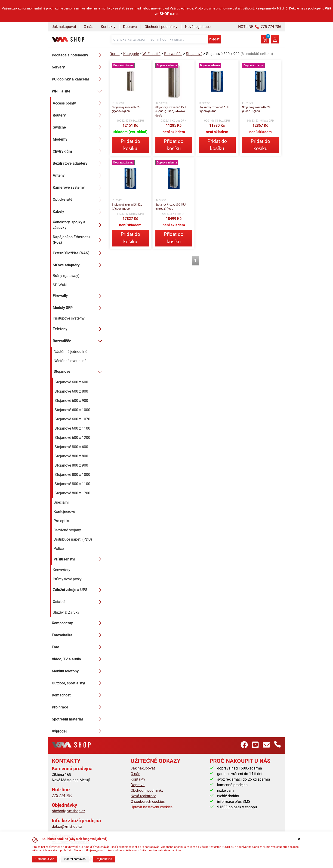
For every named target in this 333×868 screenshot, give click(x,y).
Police (59, 549)
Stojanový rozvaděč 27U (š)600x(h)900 (127, 109)
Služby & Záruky (66, 612)
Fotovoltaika (78, 635)
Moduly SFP (78, 308)
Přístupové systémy (69, 318)
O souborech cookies (148, 802)
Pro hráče (78, 707)
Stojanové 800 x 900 (71, 465)
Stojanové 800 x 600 (71, 447)
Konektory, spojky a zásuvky (78, 225)
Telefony (78, 329)
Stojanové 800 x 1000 (72, 475)
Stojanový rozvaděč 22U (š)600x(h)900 (257, 109)
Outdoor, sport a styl (78, 683)
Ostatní (78, 602)
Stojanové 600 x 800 (71, 391)
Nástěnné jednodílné (70, 352)
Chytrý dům (78, 151)
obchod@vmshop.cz (68, 811)
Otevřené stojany (67, 530)
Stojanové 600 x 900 (71, 401)
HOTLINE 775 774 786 (260, 27)
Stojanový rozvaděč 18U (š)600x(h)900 (214, 109)
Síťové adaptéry (78, 265)
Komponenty (78, 623)
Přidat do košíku (130, 145)
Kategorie (131, 54)
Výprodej (78, 731)
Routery (78, 115)
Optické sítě (78, 200)
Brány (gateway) (66, 276)
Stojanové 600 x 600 (71, 382)
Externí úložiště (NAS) (78, 253)
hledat (214, 39)
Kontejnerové (64, 512)
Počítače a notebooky (78, 55)
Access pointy (78, 103)
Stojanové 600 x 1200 (72, 438)
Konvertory (62, 570)
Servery (78, 67)
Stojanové (79, 372)
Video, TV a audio (78, 659)
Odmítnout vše (45, 859)
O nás (88, 27)
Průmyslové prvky (67, 579)
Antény (78, 175)
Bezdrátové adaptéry (78, 163)
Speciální (61, 502)
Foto (78, 647)
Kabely (78, 212)
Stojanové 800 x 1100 (72, 484)
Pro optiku (62, 521)
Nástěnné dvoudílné (70, 361)
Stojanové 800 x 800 (71, 456)
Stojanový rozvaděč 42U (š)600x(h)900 (127, 207)
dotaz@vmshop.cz (67, 826)
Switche (78, 127)
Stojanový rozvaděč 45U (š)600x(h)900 (171, 207)
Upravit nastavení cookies (152, 807)
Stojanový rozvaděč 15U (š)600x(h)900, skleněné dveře (171, 111)
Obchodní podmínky (161, 27)
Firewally (78, 296)
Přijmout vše (104, 859)
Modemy (78, 139)
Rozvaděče (78, 341)
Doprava (130, 27)
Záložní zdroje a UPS (78, 590)
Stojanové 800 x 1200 (72, 493)
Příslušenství (79, 559)
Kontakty (108, 27)
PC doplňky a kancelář (78, 79)
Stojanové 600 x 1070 (72, 419)
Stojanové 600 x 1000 (72, 410)
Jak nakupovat (64, 27)
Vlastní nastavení (75, 859)
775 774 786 (62, 796)
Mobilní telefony (78, 671)
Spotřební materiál (78, 719)
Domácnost (78, 695)
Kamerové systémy (78, 188)
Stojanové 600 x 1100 (72, 428)
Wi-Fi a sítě (78, 91)
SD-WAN (60, 285)
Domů (115, 54)
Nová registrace (198, 27)
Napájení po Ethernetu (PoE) (78, 240)
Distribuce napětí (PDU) (73, 539)
